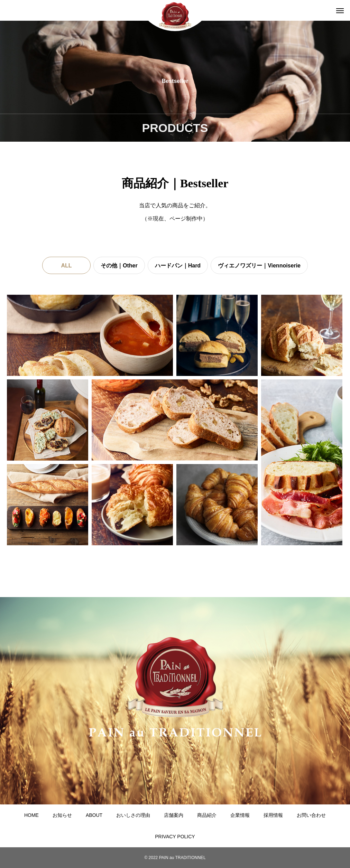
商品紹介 (207, 815)
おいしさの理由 (133, 815)
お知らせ (62, 815)
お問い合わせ (311, 815)
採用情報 (273, 815)
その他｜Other (119, 266)
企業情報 (240, 815)
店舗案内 (174, 815)
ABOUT (94, 815)
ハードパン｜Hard (178, 266)
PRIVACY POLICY (175, 837)
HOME (31, 815)
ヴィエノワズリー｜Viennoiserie (259, 266)
